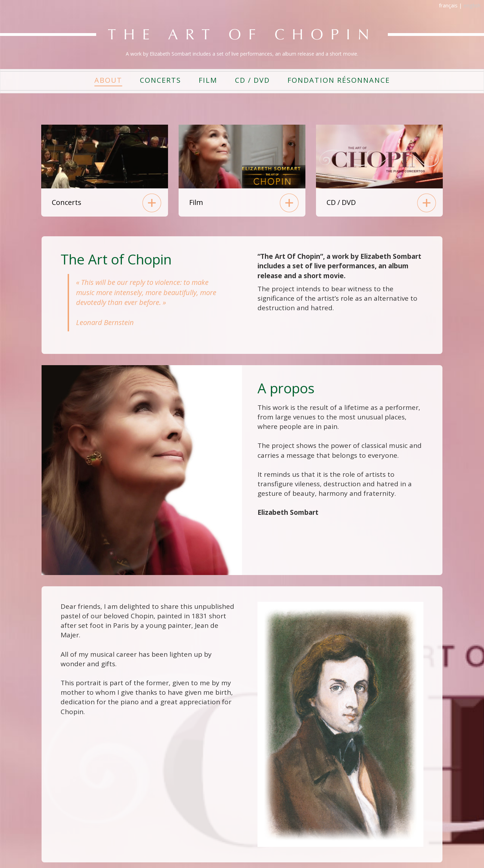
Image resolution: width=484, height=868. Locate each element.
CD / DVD (252, 80)
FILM (208, 80)
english (472, 5)
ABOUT (108, 80)
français (448, 5)
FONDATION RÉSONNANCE (339, 80)
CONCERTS (160, 80)
